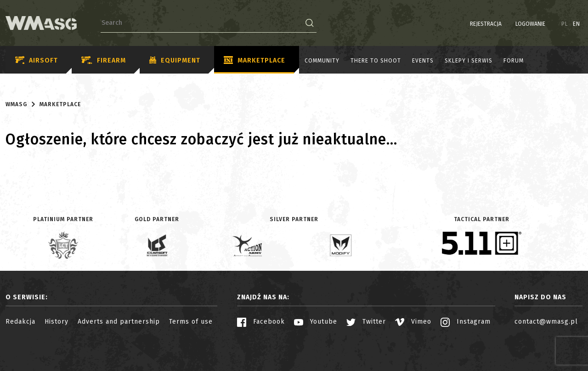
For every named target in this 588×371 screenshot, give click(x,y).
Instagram (466, 322)
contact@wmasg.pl (546, 322)
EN (577, 24)
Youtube (316, 322)
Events (423, 61)
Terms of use (191, 322)
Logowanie (530, 24)
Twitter (366, 322)
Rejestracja (486, 24)
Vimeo (413, 322)
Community (322, 61)
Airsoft (37, 60)
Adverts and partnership (119, 322)
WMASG (16, 104)
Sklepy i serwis (469, 61)
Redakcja (20, 322)
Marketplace (254, 61)
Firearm (104, 60)
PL (565, 24)
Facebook (261, 322)
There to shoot (376, 61)
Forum (514, 61)
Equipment (175, 61)
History (57, 322)
